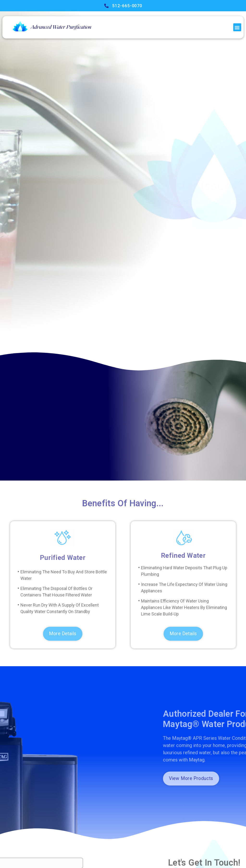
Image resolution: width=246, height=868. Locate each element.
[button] (237, 27)
